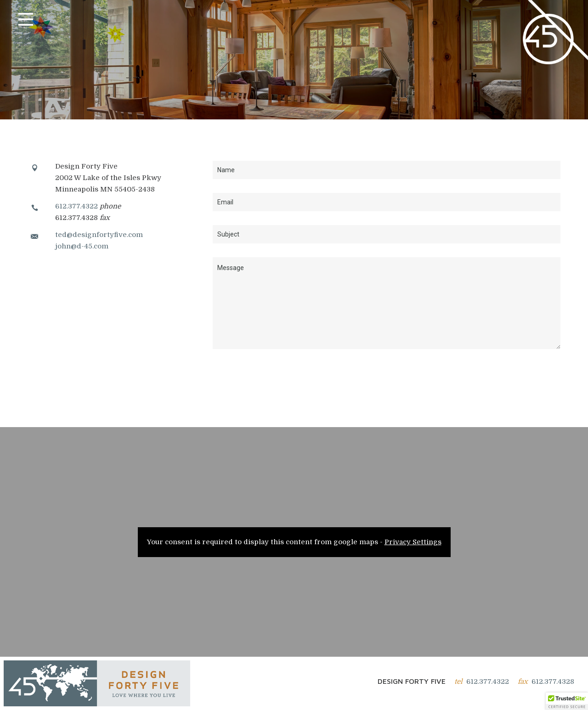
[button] (567, 701)
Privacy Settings (413, 542)
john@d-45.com (82, 246)
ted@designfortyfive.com (99, 235)
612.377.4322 (76, 206)
